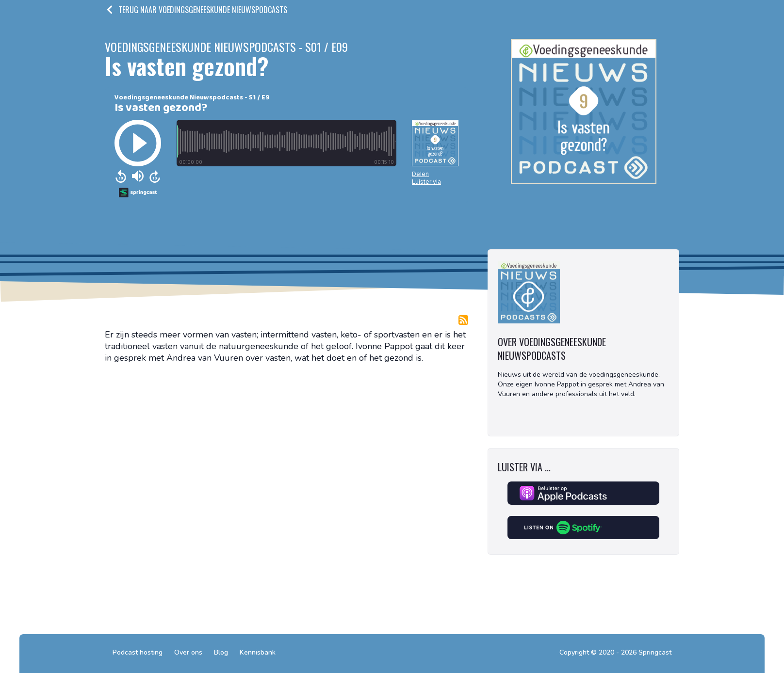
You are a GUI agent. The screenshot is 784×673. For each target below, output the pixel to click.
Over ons (188, 652)
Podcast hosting (138, 652)
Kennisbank (258, 652)
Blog (221, 652)
